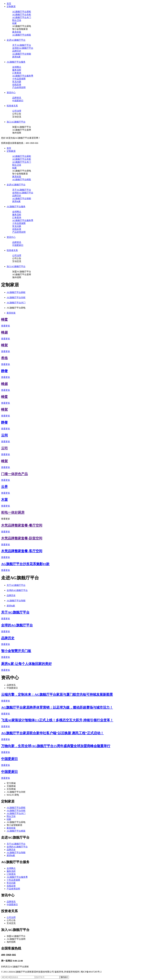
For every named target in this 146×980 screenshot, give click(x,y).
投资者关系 (12, 106)
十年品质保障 (19, 79)
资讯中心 (11, 93)
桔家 (14, 23)
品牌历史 (17, 51)
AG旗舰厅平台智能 (22, 54)
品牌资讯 (17, 98)
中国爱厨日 (18, 101)
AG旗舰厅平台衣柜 (22, 14)
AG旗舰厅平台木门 (22, 17)
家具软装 (17, 32)
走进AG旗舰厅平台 (16, 40)
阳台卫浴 (17, 20)
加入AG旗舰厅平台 (16, 122)
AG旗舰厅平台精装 (22, 35)
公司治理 (17, 111)
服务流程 (17, 70)
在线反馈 (17, 85)
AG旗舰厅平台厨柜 (22, 12)
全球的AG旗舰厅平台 (23, 48)
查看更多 (6, 326)
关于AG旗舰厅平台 (22, 45)
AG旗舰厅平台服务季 (23, 76)
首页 (9, 4)
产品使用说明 (19, 87)
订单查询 (17, 73)
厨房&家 (16, 57)
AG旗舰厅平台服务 (16, 62)
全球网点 (17, 67)
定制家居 (11, 6)
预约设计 (64, 977)
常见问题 (17, 82)
